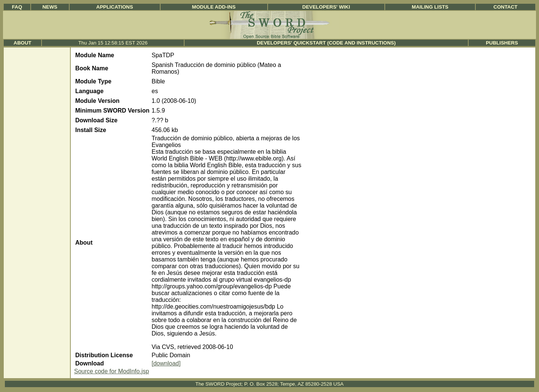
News (50, 7)
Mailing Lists (430, 7)
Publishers (502, 43)
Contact (505, 7)
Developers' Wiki (326, 7)
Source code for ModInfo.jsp (112, 371)
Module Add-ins (214, 7)
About (22, 43)
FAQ (17, 7)
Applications (115, 7)
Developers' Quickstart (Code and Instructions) (326, 43)
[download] (166, 363)
